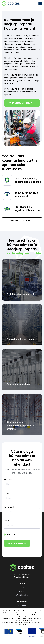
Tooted (22, 591)
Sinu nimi (8, 479)
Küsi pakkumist (17, 543)
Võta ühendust (22, 595)
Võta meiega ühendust (22, 103)
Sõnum (7, 521)
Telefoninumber (11, 507)
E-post (7, 493)
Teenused (22, 606)
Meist (22, 588)
